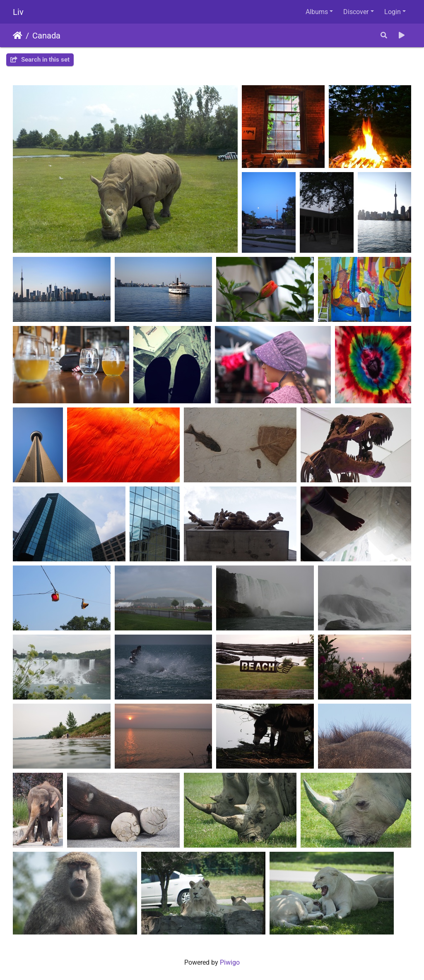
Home (18, 36)
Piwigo (230, 962)
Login (393, 12)
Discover (356, 12)
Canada (46, 36)
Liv (18, 12)
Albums (317, 12)
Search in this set (40, 60)
